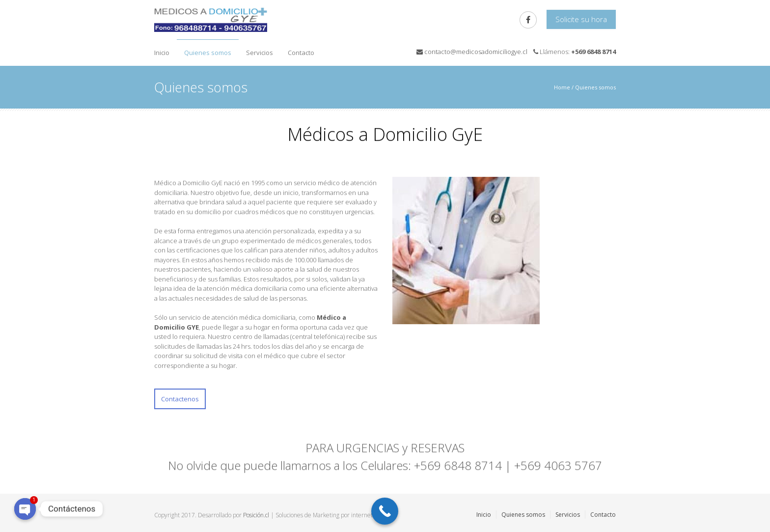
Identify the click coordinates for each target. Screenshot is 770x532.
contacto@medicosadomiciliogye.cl (476, 52)
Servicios (260, 53)
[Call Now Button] (385, 511)
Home (562, 87)
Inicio (162, 53)
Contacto (301, 53)
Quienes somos (208, 53)
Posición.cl (256, 515)
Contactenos (180, 399)
